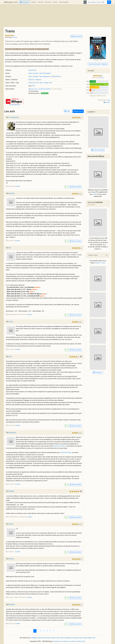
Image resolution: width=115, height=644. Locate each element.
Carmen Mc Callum (60, 446)
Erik (10, 248)
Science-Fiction (33, 83)
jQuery (40, 638)
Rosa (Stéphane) (45, 76)
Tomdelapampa (14, 117)
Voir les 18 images (98, 150)
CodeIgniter (34, 638)
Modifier (107, 102)
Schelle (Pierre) (56, 76)
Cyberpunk (24, 49)
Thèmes (34, 2)
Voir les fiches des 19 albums (98, 64)
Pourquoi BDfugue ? (15, 105)
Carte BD (40, 2)
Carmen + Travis (16, 49)
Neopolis (38, 80)
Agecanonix (13, 433)
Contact (56, 641)
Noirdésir (12, 193)
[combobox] (97, 2)
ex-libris (95, 194)
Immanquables (64, 2)
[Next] (56, 631)
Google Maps (87, 638)
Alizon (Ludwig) (33, 73)
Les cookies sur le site (67, 641)
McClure (11, 559)
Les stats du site (80, 641)
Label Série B (31, 49)
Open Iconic (60, 638)
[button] (15, 101)
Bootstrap (46, 638)
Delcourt (31, 80)
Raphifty (11, 491)
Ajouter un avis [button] (78, 111)
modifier (18, 186)
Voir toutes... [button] (98, 373)
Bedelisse (12, 604)
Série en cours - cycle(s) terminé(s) (40, 89)
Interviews (48, 2)
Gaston (11, 524)
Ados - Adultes (44, 83)
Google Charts (78, 638)
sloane (11, 322)
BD (51, 83)
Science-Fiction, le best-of (42, 49)
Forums (55, 2)
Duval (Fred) (32, 70)
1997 (34, 86)
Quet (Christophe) (45, 73)
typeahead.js (69, 638)
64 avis (14, 37)
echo (94, 638)
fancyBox (53, 638)
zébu (10, 356)
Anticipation (8, 49)
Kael (109, 100)
